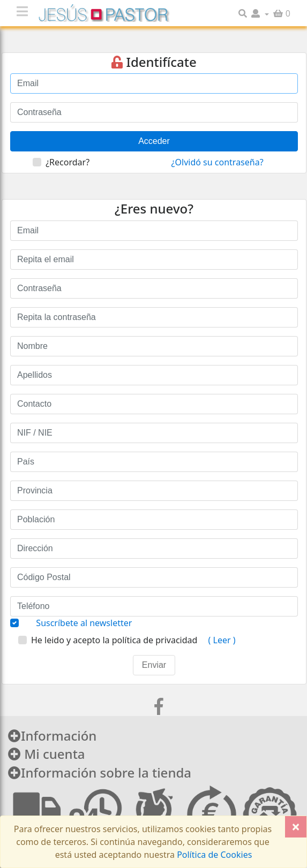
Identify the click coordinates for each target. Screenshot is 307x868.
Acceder (154, 141)
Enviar (154, 665)
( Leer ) (220, 640)
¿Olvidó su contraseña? (218, 162)
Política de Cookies (213, 855)
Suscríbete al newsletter (84, 623)
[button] (260, 13)
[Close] (296, 827)
